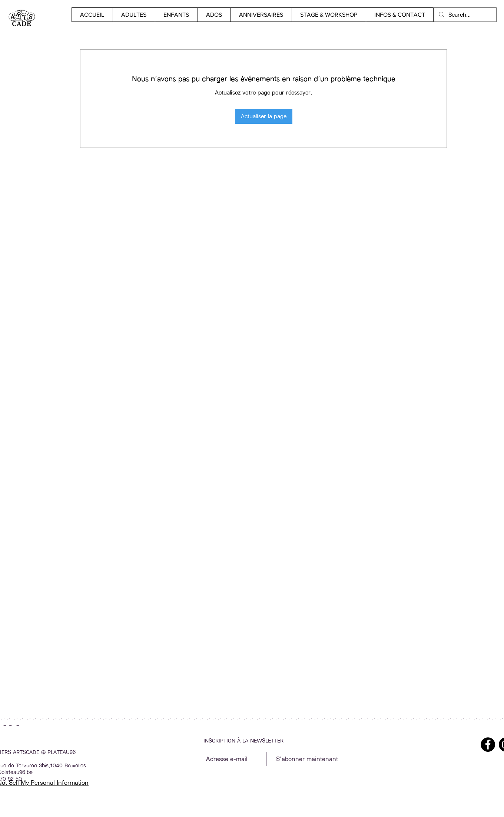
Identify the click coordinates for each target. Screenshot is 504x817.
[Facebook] (488, 745)
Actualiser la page (264, 116)
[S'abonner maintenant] (307, 759)
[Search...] (465, 15)
